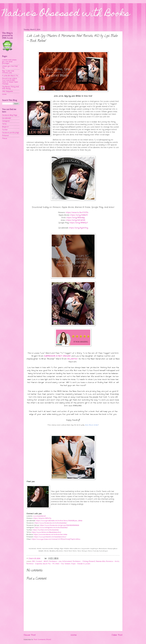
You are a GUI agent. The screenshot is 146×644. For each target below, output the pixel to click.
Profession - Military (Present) (84, 561)
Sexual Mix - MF (49, 564)
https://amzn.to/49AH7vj (42, 518)
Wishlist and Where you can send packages (9, 62)
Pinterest (5, 136)
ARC (34, 561)
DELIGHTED (72, 359)
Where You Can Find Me (10, 67)
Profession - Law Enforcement (61, 561)
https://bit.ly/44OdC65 (76, 220)
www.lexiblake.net (39, 516)
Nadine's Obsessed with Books (66, 14)
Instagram (6, 121)
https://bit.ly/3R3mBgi (76, 218)
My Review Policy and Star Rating (10, 88)
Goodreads (6, 118)
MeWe (5, 138)
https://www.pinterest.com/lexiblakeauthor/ (50, 537)
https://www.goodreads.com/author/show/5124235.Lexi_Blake (59, 521)
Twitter (5, 130)
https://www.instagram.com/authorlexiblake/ (51, 528)
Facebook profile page (11, 133)
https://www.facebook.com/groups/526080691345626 (59, 525)
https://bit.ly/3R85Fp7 (79, 223)
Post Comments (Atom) (42, 640)
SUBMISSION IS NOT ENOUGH (57, 356)
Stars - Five (60, 564)
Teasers (67, 564)
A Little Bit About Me (10, 76)
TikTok (4, 124)
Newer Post (30, 635)
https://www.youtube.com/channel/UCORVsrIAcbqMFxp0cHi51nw (56, 539)
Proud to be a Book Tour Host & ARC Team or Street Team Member (10, 81)
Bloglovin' (5, 127)
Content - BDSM (42, 561)
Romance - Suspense (34, 564)
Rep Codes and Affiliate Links (8, 72)
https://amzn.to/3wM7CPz (77, 212)
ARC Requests (7, 91)
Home (74, 635)
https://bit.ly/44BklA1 (79, 215)
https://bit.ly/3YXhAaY (78, 228)
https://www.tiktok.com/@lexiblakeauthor (46, 532)
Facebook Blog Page (10, 115)
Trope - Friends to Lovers (81, 564)
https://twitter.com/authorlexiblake (46, 530)
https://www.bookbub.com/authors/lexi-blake (50, 535)
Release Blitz (101, 561)
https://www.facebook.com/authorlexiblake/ (51, 523)
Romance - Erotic (113, 561)
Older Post (117, 635)
